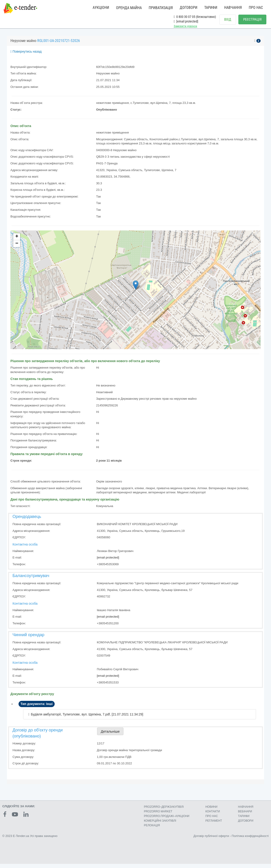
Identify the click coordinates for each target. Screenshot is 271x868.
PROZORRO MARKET (158, 816)
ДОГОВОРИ (189, 8)
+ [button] (17, 241)
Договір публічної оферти (211, 840)
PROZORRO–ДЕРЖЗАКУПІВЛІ (164, 811)
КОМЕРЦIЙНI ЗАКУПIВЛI (160, 825)
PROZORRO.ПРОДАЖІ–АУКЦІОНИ (167, 820)
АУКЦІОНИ (101, 8)
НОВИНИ (211, 811)
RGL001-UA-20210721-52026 (59, 45)
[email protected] (108, 562)
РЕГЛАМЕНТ (214, 825)
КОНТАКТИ (213, 816)
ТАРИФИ (211, 8)
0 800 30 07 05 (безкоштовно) (195, 17)
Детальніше (110, 736)
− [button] (17, 248)
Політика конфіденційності (250, 840)
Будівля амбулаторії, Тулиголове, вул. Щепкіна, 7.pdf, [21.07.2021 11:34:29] (87, 718)
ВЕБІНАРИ (245, 816)
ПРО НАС (256, 8)
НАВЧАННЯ (233, 8)
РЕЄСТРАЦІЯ (252, 19)
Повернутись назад (26, 56)
